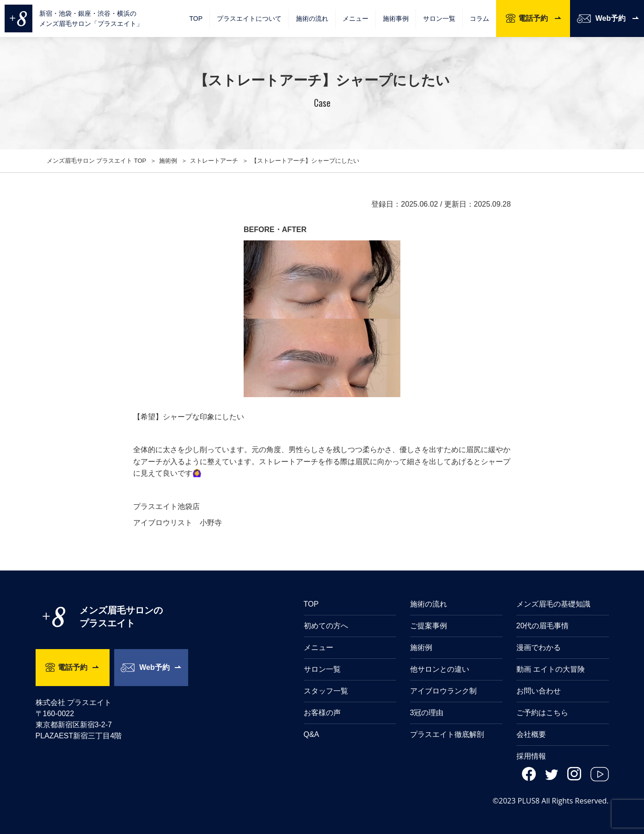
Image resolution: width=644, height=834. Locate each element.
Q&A (312, 734)
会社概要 (531, 734)
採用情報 (531, 756)
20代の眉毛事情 (543, 626)
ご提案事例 (429, 626)
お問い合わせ (539, 691)
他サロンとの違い (440, 669)
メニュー (319, 647)
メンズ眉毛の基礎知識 (553, 604)
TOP (196, 18)
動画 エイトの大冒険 (551, 669)
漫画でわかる (539, 647)
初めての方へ (326, 626)
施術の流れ (312, 18)
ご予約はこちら (542, 713)
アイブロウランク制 (443, 691)
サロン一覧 (439, 18)
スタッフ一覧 (326, 691)
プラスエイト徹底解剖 (447, 734)
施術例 (421, 647)
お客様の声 (322, 713)
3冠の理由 (427, 713)
